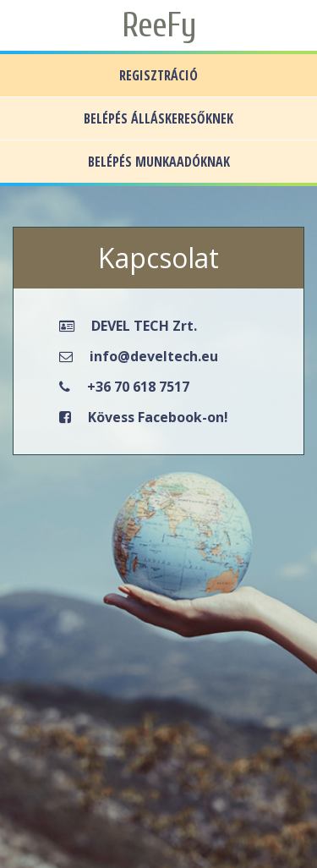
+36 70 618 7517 (138, 387)
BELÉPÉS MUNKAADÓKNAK (159, 162)
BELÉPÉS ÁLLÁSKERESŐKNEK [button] (158, 118)
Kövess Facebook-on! (158, 417)
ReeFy (159, 25)
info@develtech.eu (154, 356)
